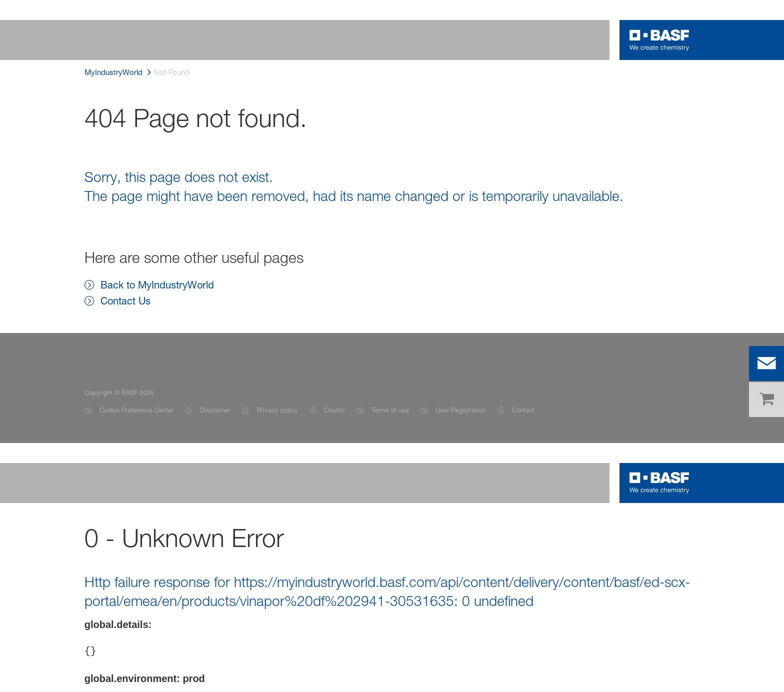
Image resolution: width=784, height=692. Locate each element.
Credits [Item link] (334, 410)
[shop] (766, 399)
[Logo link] (659, 40)
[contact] (766, 363)
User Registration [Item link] (460, 410)
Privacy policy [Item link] (277, 410)
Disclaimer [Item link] (215, 410)
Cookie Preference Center (136, 410)
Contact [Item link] (523, 410)
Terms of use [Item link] (390, 410)
